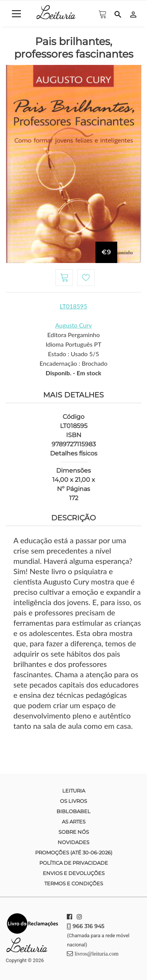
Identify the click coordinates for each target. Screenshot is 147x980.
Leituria (74, 791)
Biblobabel (73, 811)
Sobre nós (74, 832)
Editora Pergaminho (74, 335)
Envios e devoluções (74, 873)
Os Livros (73, 801)
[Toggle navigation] (16, 14)
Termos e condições (74, 883)
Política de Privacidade (74, 863)
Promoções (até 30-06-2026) (74, 852)
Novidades (73, 842)
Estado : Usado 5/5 (73, 354)
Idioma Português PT (74, 344)
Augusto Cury (73, 325)
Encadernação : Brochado (74, 363)
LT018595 (74, 306)
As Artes (74, 822)
